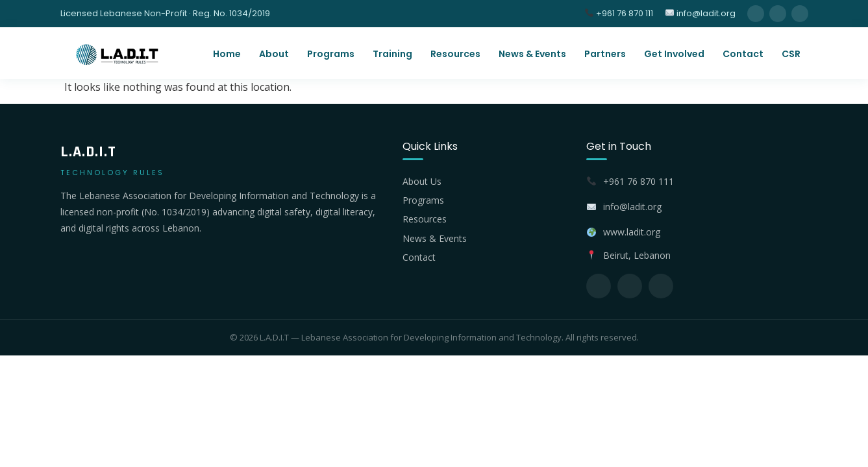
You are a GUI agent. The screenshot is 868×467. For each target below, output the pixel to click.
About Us (422, 181)
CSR (791, 54)
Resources (455, 54)
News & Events (532, 54)
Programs (331, 54)
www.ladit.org (632, 232)
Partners (605, 54)
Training (392, 54)
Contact (743, 54)
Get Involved (674, 54)
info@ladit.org (701, 13)
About (274, 54)
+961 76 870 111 (619, 13)
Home (227, 54)
